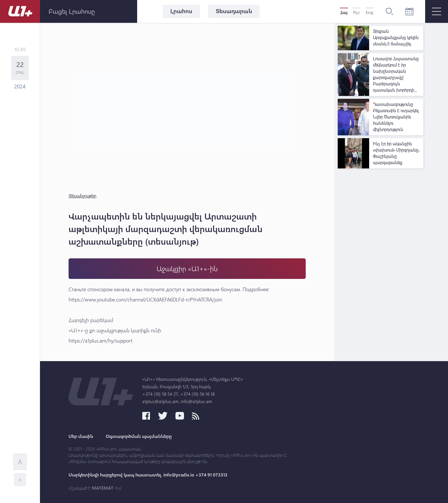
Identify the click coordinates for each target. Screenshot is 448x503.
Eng (369, 12)
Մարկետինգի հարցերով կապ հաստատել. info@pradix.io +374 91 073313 (148, 475)
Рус (357, 12)
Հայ (344, 12)
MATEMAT (103, 488)
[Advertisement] (381, 257)
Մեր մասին (81, 436)
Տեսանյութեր (82, 196)
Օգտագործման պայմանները (139, 436)
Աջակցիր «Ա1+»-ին (187, 268)
